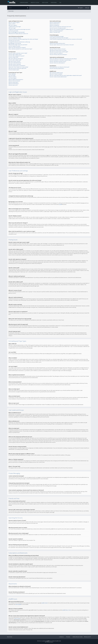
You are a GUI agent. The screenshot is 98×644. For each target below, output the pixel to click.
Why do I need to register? (14, 22)
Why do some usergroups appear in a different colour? (62, 29)
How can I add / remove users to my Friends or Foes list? (62, 45)
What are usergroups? (55, 25)
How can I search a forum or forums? (58, 49)
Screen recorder (24, 2)
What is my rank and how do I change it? (17, 47)
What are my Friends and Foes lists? (57, 43)
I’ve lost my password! (13, 31)
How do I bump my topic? (14, 70)
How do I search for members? (56, 53)
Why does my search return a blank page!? (59, 52)
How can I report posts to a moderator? (17, 66)
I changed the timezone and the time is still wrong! (19, 42)
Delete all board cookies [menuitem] (78, 637)
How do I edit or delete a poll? (15, 60)
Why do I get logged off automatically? (17, 32)
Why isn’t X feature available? (56, 74)
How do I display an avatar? (15, 46)
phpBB (60, 204)
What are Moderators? (55, 24)
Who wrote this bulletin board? (56, 73)
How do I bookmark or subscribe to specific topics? (61, 60)
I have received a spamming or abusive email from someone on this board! (66, 39)
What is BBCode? (12, 74)
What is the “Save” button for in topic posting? (18, 67)
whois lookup (17, 619)
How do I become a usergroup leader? (58, 28)
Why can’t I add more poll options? (16, 59)
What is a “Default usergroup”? (56, 31)
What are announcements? (14, 81)
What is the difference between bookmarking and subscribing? (63, 59)
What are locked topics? (14, 84)
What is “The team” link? (55, 32)
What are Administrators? (55, 22)
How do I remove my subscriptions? (57, 63)
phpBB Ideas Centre (67, 610)
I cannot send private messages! (57, 36)
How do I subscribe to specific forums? (58, 61)
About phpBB (18, 604)
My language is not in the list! (15, 43)
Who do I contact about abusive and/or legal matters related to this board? (66, 75)
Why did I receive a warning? (15, 64)
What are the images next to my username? (18, 45)
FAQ (60, 2)
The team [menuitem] (68, 637)
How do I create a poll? (13, 57)
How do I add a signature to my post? (16, 56)
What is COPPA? (12, 24)
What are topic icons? (13, 85)
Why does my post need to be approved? (17, 68)
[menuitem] (87, 8)
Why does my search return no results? (58, 50)
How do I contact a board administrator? (58, 77)
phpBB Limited (45, 603)
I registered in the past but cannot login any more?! (19, 29)
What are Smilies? (12, 77)
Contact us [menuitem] (61, 637)
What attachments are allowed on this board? (59, 67)
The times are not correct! (14, 41)
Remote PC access (35, 2)
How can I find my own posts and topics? (58, 55)
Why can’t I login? (12, 28)
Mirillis (38, 641)
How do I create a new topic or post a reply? (18, 53)
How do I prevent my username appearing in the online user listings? (23, 39)
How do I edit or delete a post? (15, 54)
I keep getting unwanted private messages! (59, 38)
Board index (54, 2)
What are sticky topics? (13, 82)
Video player (45, 2)
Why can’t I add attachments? (15, 63)
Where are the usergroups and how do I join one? (60, 27)
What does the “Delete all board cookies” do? (18, 34)
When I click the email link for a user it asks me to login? (20, 49)
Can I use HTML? (12, 75)
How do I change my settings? (15, 38)
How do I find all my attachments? (57, 68)
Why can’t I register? (13, 25)
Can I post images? (13, 78)
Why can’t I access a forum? (14, 61)
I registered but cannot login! (15, 27)
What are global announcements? (16, 80)
